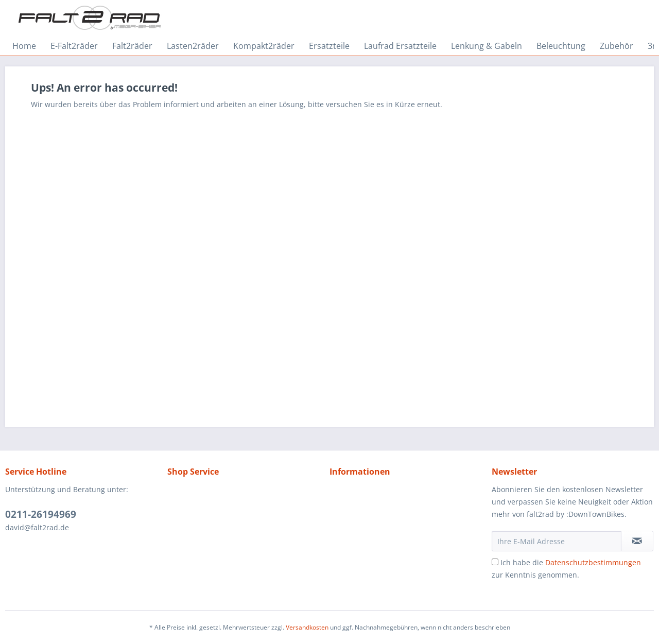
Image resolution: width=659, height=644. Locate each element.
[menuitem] (24, 46)
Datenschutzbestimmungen (593, 562)
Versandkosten (307, 627)
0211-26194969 (41, 514)
